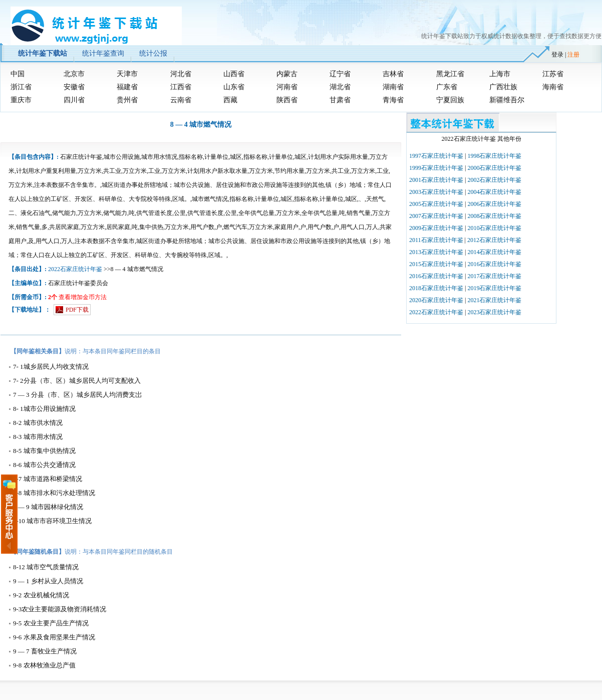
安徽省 (74, 87)
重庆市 (21, 100)
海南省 (553, 87)
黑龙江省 (450, 74)
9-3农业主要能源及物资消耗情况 (60, 609)
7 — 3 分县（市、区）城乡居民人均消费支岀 (77, 395)
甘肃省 (340, 100)
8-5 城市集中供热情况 (44, 451)
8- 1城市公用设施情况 (44, 409)
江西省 (181, 87)
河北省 (181, 74)
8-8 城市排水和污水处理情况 (54, 493)
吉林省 (393, 74)
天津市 (127, 74)
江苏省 (553, 74)
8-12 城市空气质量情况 (46, 567)
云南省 (181, 100)
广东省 (447, 87)
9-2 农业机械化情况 (41, 595)
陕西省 (287, 100)
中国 (18, 74)
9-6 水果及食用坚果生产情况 (54, 637)
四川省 (74, 100)
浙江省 (21, 87)
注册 (573, 55)
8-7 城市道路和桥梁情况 (48, 479)
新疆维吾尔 (507, 100)
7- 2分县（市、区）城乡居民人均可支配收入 (77, 381)
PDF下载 (77, 310)
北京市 (74, 74)
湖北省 (340, 87)
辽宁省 (340, 74)
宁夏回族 (450, 100)
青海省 (393, 100)
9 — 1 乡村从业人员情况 (48, 581)
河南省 (287, 87)
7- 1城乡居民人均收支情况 (51, 367)
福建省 (127, 87)
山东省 (234, 87)
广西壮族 (503, 87)
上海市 (500, 74)
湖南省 (393, 87)
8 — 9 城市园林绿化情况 (48, 507)
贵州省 (127, 100)
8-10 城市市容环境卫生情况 (52, 521)
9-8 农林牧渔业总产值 (44, 665)
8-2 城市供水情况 (38, 423)
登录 (557, 55)
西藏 (230, 100)
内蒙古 (287, 74)
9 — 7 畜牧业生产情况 (45, 651)
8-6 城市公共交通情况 (44, 465)
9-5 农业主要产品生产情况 (51, 623)
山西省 (234, 74)
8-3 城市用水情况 (38, 437)
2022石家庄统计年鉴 (75, 269)
